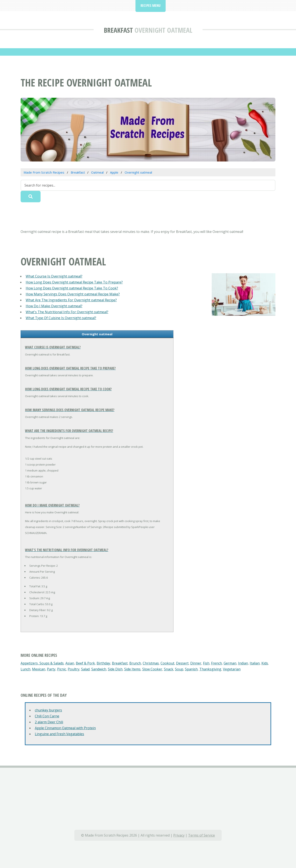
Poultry (74, 669)
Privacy (179, 835)
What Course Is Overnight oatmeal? (54, 276)
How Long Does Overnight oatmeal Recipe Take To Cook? (72, 288)
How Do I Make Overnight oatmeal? (54, 306)
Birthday (103, 663)
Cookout (167, 663)
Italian (255, 663)
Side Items (132, 669)
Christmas (151, 663)
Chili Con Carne (47, 716)
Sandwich (99, 669)
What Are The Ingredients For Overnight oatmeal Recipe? (71, 300)
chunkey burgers (48, 710)
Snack (169, 669)
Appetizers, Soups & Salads (42, 663)
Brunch (135, 663)
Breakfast (118, 30)
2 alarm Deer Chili (49, 722)
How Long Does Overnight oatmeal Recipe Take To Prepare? (74, 282)
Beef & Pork (85, 663)
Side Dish (115, 669)
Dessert (182, 663)
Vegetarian (232, 669)
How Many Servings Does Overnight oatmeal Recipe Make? (73, 294)
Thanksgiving (210, 669)
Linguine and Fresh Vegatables (59, 734)
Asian (70, 663)
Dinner (196, 663)
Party (51, 669)
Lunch (25, 669)
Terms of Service (202, 835)
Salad (85, 669)
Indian (243, 663)
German (230, 663)
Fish (206, 663)
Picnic (62, 669)
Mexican (39, 669)
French (216, 663)
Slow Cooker (152, 669)
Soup (179, 669)
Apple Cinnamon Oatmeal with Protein (65, 728)
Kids (265, 663)
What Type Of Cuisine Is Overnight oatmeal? (61, 318)
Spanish (191, 669)
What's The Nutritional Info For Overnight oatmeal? (67, 312)
